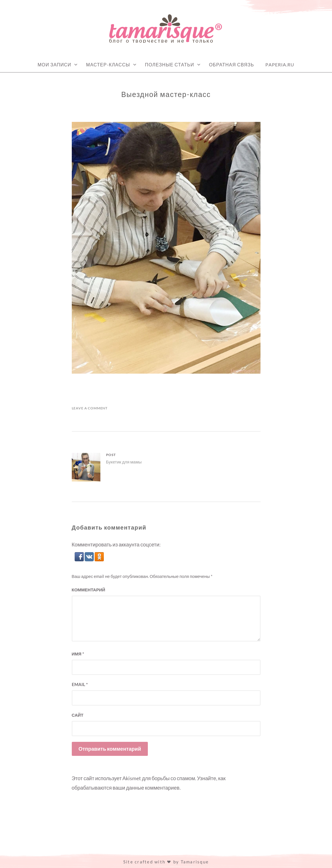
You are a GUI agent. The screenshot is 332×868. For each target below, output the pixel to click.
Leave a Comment (90, 408)
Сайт (78, 715)
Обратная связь (232, 65)
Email (80, 684)
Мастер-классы (108, 65)
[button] (80, 559)
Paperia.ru (280, 65)
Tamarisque (195, 862)
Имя (78, 654)
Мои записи (54, 65)
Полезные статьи (170, 65)
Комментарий (89, 590)
